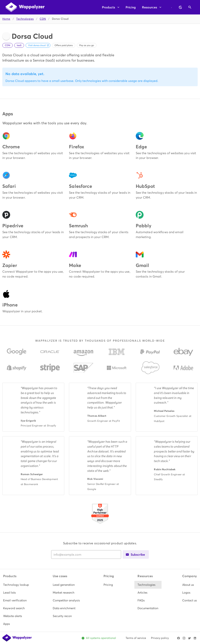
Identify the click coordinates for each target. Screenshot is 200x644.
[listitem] (16, 585)
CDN (43, 19)
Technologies (25, 19)
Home (6, 19)
